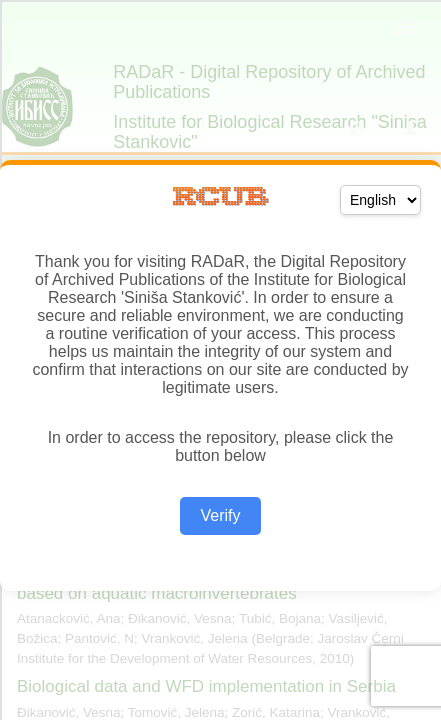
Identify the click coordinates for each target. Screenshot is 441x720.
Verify (220, 515)
